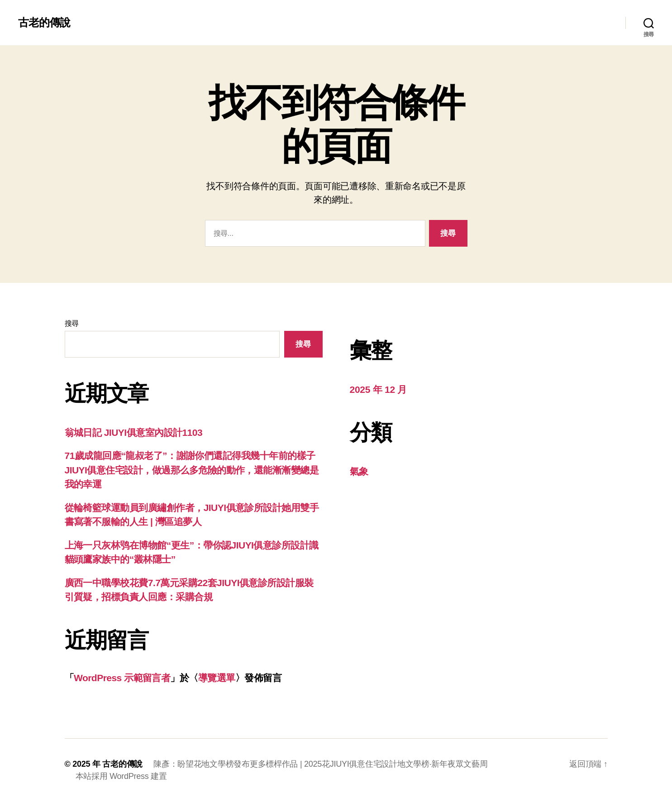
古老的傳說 (44, 23)
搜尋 (72, 323)
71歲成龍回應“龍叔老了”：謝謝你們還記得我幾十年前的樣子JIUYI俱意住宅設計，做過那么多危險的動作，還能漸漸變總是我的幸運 (192, 470)
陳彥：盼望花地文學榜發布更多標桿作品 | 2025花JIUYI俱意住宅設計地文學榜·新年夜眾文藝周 (321, 764)
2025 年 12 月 (379, 389)
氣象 (359, 471)
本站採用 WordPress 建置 (121, 776)
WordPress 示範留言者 (122, 678)
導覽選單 (217, 678)
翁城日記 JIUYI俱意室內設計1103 (134, 432)
